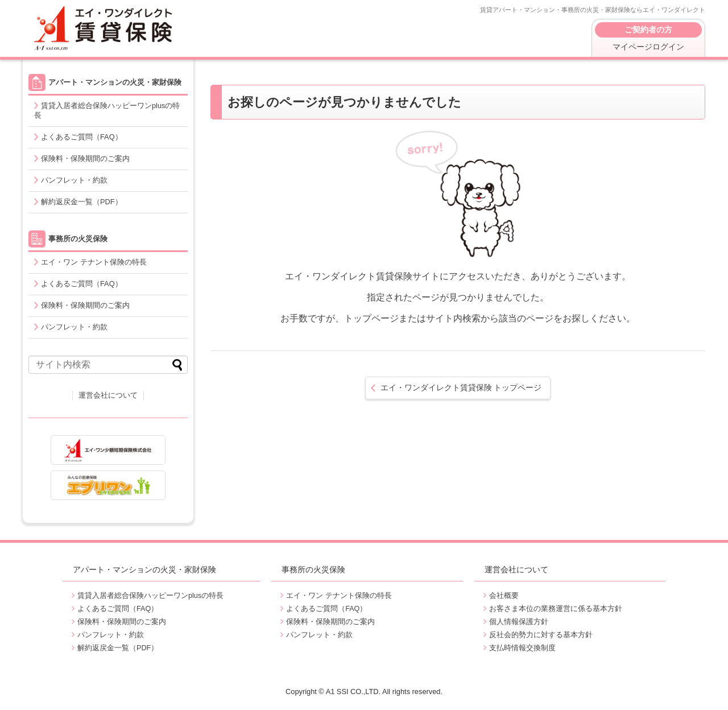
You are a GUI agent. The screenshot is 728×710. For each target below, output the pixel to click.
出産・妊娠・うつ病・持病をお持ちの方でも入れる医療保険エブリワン (108, 485)
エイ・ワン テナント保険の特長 (94, 262)
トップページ (461, 388)
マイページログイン (648, 37)
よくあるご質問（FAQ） (82, 137)
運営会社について (108, 395)
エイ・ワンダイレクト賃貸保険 (105, 28)
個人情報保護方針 (519, 622)
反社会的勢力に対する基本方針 (541, 635)
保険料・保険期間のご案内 (85, 158)
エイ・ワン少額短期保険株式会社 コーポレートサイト (108, 450)
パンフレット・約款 (74, 180)
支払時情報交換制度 (522, 648)
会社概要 (504, 596)
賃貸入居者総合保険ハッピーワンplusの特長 (107, 110)
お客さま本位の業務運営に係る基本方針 (556, 609)
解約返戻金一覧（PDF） (82, 202)
